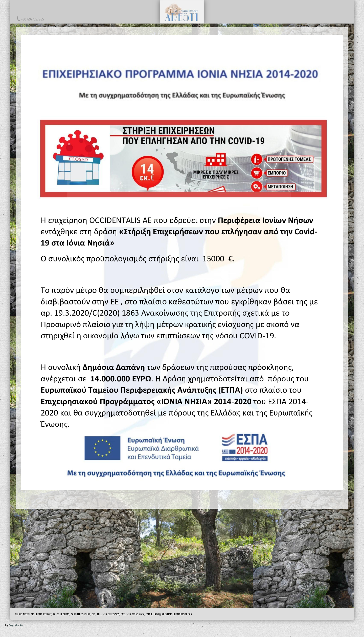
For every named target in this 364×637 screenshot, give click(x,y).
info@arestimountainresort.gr (173, 614)
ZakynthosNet (16, 625)
